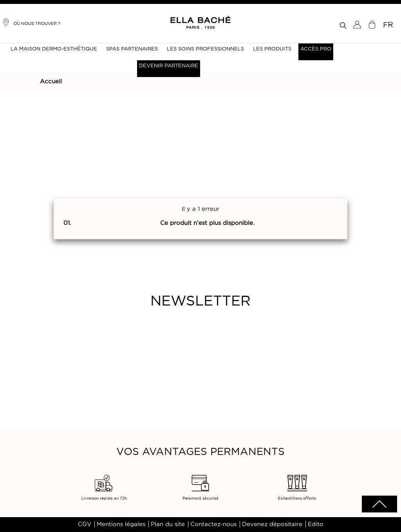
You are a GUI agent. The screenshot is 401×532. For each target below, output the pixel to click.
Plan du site (168, 524)
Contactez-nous (213, 524)
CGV (85, 524)
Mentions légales (121, 524)
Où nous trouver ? (31, 22)
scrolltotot (379, 504)
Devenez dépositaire (272, 524)
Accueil (51, 81)
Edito (316, 524)
